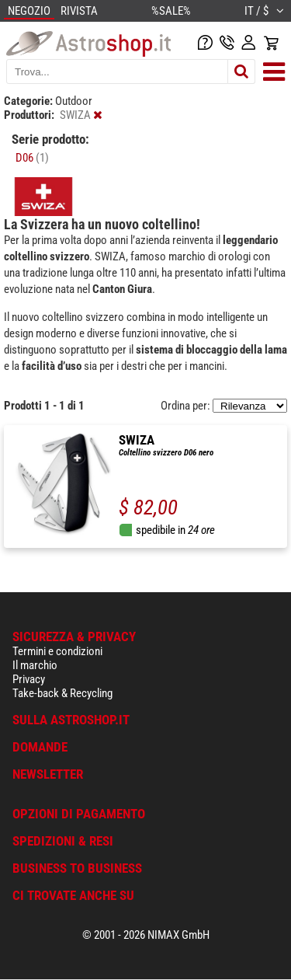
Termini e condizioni (57, 651)
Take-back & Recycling (62, 693)
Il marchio (35, 665)
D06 (32, 158)
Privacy (29, 679)
